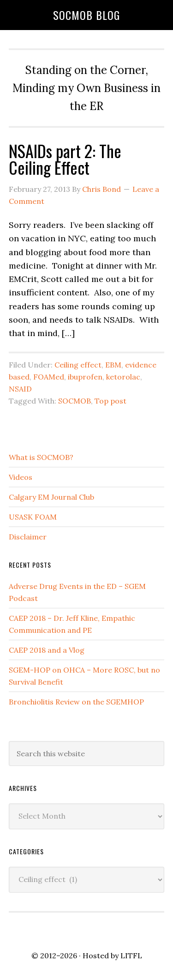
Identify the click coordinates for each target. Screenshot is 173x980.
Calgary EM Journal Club (51, 497)
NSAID (20, 389)
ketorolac (123, 377)
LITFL (131, 955)
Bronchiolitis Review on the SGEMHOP (76, 702)
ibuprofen (85, 377)
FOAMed (49, 377)
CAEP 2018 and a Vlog (47, 650)
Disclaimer (28, 537)
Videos (21, 477)
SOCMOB (75, 401)
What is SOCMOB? (41, 457)
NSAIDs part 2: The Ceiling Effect (65, 159)
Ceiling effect (78, 365)
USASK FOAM (33, 517)
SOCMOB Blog (86, 15)
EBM (113, 365)
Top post (110, 401)
